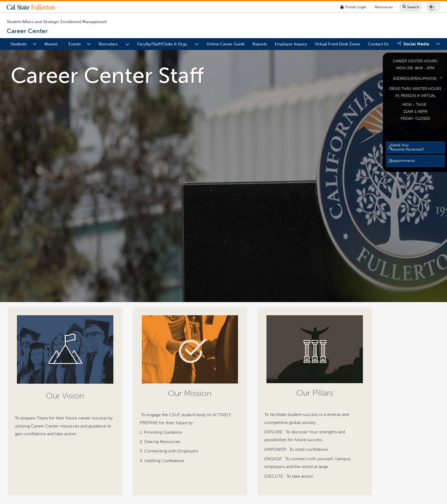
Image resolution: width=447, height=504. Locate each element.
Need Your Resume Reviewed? (407, 147)
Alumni (51, 44)
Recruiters (108, 44)
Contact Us (378, 44)
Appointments (403, 160)
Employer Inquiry (291, 44)
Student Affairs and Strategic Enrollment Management (57, 22)
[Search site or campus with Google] (411, 7)
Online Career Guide (226, 44)
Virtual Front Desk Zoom (338, 44)
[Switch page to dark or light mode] (434, 7)
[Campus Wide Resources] (384, 7)
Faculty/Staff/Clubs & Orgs (162, 44)
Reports (260, 44)
